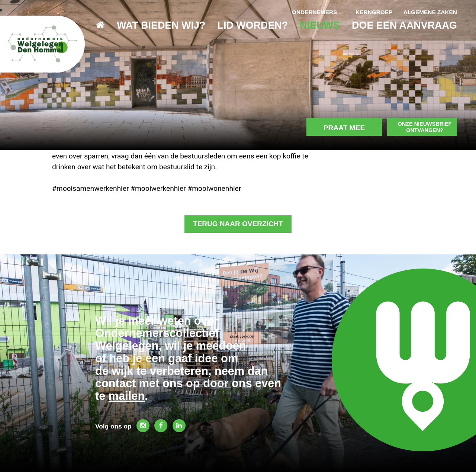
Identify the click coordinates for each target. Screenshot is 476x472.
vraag (120, 156)
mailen (127, 395)
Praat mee (339, 98)
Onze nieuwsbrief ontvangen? (423, 97)
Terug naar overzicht (238, 224)
